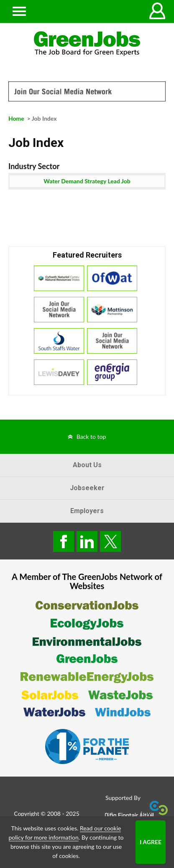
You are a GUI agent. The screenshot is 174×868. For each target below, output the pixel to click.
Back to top (91, 437)
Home (16, 118)
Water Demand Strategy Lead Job (87, 181)
